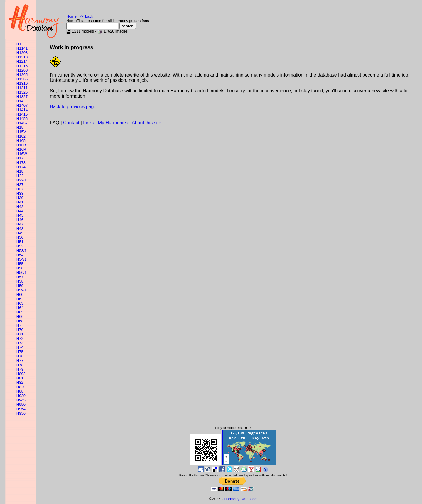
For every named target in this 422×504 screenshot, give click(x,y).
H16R (21, 149)
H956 (21, 413)
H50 (20, 237)
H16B (21, 145)
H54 (20, 255)
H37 (20, 189)
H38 (20, 193)
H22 (20, 176)
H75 (20, 352)
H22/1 (22, 180)
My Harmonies (113, 123)
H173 (21, 163)
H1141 (22, 48)
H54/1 (22, 259)
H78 (20, 365)
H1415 (22, 114)
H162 (21, 136)
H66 (20, 317)
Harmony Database (240, 499)
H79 (20, 369)
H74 (20, 347)
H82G (21, 387)
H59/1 (22, 290)
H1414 (22, 110)
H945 (21, 400)
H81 (20, 378)
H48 (20, 229)
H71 (20, 334)
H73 (20, 343)
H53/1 (22, 251)
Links (88, 123)
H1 (19, 44)
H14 (20, 101)
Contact (71, 123)
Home (71, 16)
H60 (20, 295)
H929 (21, 396)
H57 (20, 277)
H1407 (22, 105)
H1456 (22, 119)
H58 (20, 281)
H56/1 (22, 273)
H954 (21, 409)
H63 (20, 303)
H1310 (22, 83)
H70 (20, 330)
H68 (20, 321)
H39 (20, 198)
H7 (19, 325)
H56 (20, 268)
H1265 (22, 75)
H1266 (22, 79)
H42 (20, 207)
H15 (20, 127)
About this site (147, 123)
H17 (20, 158)
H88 (20, 391)
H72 (20, 338)
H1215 (22, 66)
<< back (86, 16)
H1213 (22, 57)
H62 (20, 299)
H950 (21, 404)
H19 (20, 171)
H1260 (22, 70)
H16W (22, 154)
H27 (20, 185)
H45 (20, 215)
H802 (21, 374)
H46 (20, 220)
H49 (20, 233)
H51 (20, 242)
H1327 (22, 97)
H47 (20, 224)
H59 (20, 286)
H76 (20, 356)
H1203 (22, 53)
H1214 (22, 61)
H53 (20, 246)
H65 (20, 312)
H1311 (22, 88)
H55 (20, 264)
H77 (20, 360)
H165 (21, 141)
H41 (20, 202)
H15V (21, 132)
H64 (20, 308)
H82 (20, 382)
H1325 (22, 92)
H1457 (22, 123)
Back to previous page (73, 107)
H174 (21, 167)
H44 (20, 211)
